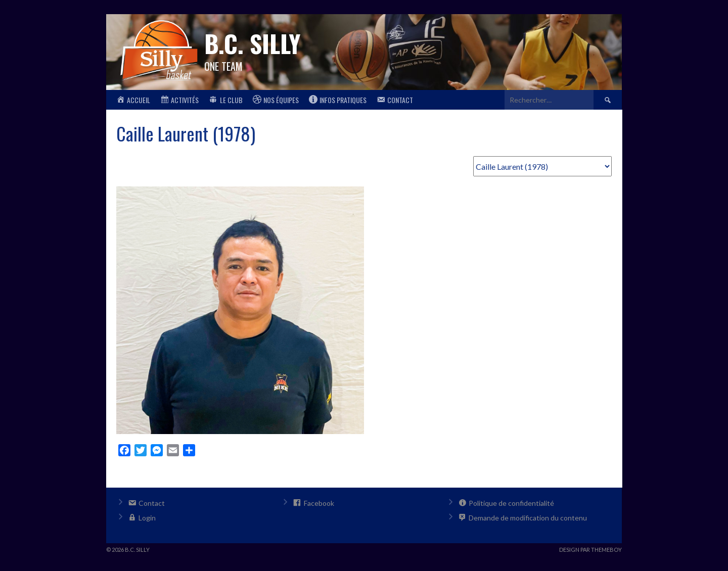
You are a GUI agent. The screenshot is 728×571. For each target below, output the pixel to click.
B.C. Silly (252, 43)
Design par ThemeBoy (590, 550)
